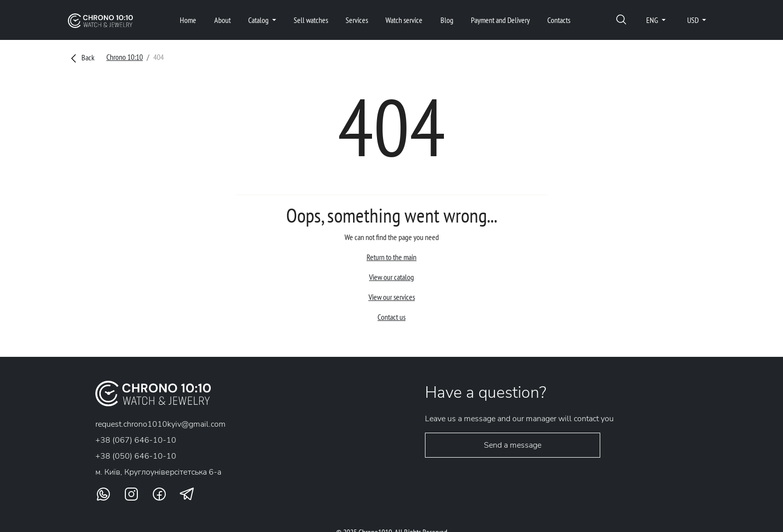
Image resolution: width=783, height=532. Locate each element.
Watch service (404, 20)
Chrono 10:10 (125, 57)
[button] (621, 20)
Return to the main (391, 257)
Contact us (391, 317)
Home (188, 20)
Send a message (513, 445)
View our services (392, 297)
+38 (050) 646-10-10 (136, 456)
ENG (653, 20)
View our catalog (391, 277)
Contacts (559, 20)
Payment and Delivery (500, 20)
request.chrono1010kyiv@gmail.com (161, 424)
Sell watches (311, 20)
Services (357, 20)
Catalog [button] (259, 20)
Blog (447, 20)
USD (694, 20)
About (222, 20)
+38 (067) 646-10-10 (136, 440)
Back (81, 57)
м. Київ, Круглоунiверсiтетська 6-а (158, 472)
